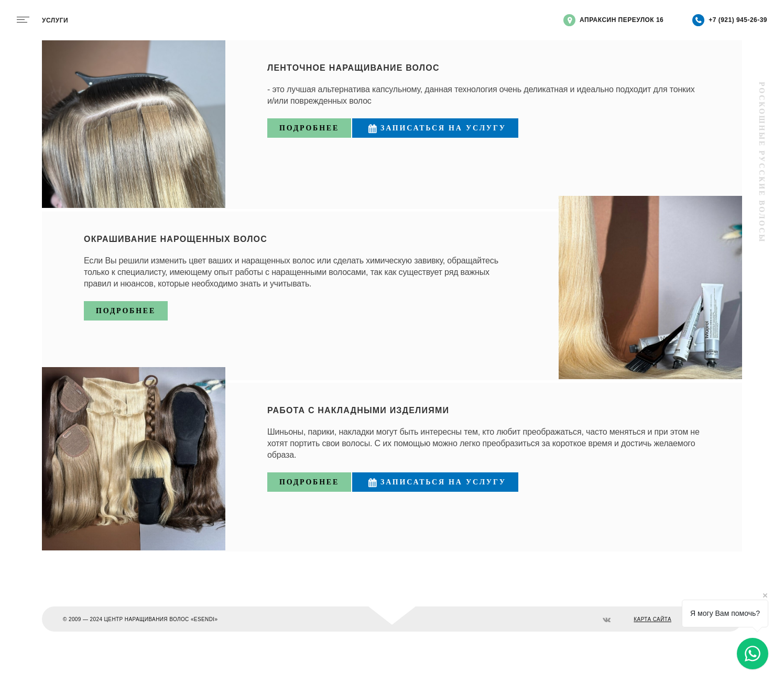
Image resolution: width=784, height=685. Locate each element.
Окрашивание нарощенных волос (176, 239)
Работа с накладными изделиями (358, 410)
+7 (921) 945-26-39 (730, 20)
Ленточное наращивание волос (353, 68)
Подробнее (309, 128)
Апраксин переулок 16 (613, 20)
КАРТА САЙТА (652, 619)
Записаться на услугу (435, 129)
